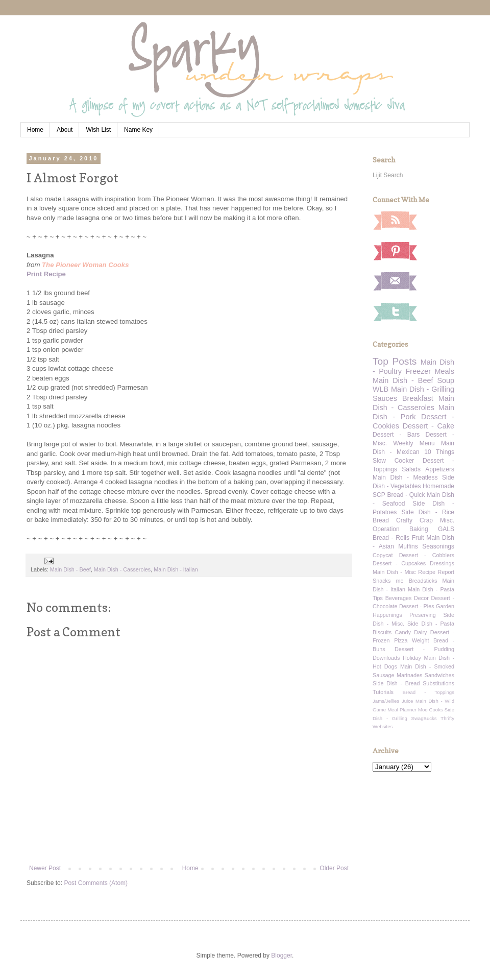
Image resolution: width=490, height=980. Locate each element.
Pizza (401, 640)
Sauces (385, 398)
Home (35, 130)
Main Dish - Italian (176, 569)
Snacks (382, 581)
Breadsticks (423, 581)
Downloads (386, 658)
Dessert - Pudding (424, 649)
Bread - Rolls (391, 538)
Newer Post (45, 868)
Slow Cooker (393, 461)
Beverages (399, 598)
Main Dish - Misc (394, 572)
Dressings (442, 563)
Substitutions (438, 683)
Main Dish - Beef (70, 569)
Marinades (409, 675)
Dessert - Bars (396, 435)
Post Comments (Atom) (96, 883)
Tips (378, 598)
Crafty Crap (414, 520)
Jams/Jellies (386, 701)
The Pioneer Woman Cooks (85, 265)
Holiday (412, 658)
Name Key (138, 130)
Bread (381, 520)
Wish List (98, 130)
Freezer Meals (430, 371)
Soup (446, 380)
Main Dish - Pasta (431, 589)
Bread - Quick (406, 495)
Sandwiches (439, 675)
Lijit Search (388, 175)
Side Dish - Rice (428, 512)
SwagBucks (424, 718)
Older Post (334, 868)
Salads (411, 469)
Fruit (418, 538)
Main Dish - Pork (413, 412)
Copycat (383, 555)
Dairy (420, 632)
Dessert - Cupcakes (399, 563)
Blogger (281, 955)
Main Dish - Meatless (405, 477)
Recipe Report (436, 572)
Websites (383, 726)
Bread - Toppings (428, 692)
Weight (420, 640)
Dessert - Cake (428, 426)
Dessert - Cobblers (427, 555)
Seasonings (438, 546)
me (400, 581)
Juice (407, 701)
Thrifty (447, 718)
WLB (381, 389)
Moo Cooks (431, 710)
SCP (379, 495)
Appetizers (440, 469)
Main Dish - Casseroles (122, 569)
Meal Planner (402, 710)
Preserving (423, 615)
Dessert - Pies (417, 606)
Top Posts (395, 361)
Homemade (438, 486)
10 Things (439, 452)
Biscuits (382, 632)
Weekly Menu (414, 443)
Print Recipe (46, 274)
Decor (421, 598)
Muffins (408, 546)
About (65, 130)
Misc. (447, 520)
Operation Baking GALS (413, 529)
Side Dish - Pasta (431, 624)
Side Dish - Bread (396, 683)
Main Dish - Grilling (423, 389)
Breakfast (418, 398)
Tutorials (383, 692)
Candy (403, 632)
